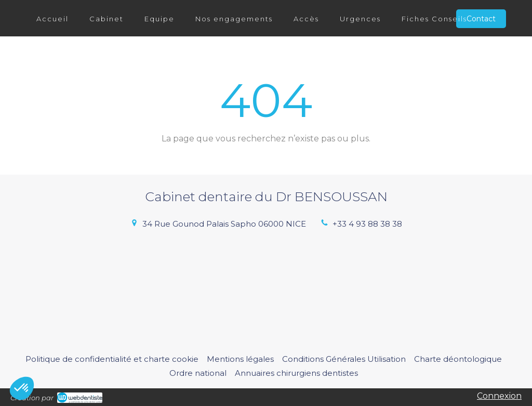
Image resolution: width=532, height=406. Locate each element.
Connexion (499, 396)
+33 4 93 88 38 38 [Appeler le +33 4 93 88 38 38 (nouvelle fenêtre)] (367, 224)
